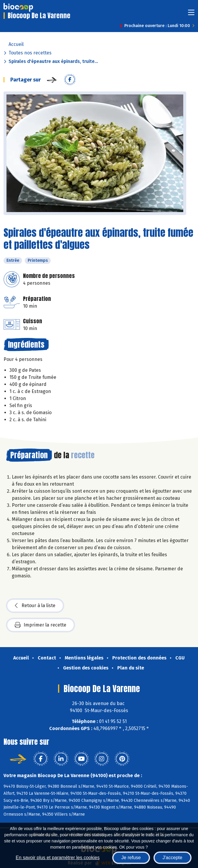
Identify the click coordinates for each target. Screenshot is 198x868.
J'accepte (173, 858)
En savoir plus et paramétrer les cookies (58, 858)
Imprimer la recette (41, 625)
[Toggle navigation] (191, 14)
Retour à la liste (35, 606)
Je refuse (131, 858)
